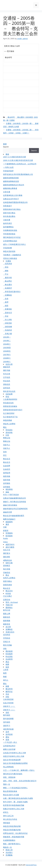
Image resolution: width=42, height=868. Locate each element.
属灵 (7, 524)
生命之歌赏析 (8, 703)
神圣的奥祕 (7, 420)
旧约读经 (7, 722)
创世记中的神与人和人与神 (14, 756)
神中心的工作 (8, 816)
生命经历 (7, 469)
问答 (7, 435)
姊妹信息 (7, 367)
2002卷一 (7, 337)
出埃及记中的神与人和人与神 (14, 753)
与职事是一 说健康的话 (12, 255)
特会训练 (9, 657)
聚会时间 (9, 689)
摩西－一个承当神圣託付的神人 (15, 788)
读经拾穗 (7, 327)
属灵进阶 (7, 557)
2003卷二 (7, 341)
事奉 (7, 154)
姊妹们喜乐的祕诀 (10, 505)
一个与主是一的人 (10, 742)
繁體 (5, 144)
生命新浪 (9, 659)
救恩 (5, 673)
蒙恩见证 (9, 692)
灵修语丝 (7, 573)
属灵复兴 (7, 553)
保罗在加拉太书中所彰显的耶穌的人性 (18, 174)
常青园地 (9, 533)
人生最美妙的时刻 (10, 399)
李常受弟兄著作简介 (12, 292)
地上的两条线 (8, 767)
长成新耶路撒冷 (9, 840)
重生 (5, 427)
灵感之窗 (7, 334)
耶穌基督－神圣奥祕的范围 (14, 837)
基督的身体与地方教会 (12, 209)
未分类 (8, 627)
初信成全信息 (8, 403)
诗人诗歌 (7, 320)
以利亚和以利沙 (9, 746)
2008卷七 (7, 358)
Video (5, 542)
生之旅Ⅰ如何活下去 (10, 417)
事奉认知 (7, 438)
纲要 (7, 686)
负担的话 (7, 330)
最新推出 (9, 608)
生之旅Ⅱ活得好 (9, 413)
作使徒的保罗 (8, 171)
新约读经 (7, 715)
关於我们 (9, 853)
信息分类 (9, 364)
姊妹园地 (9, 522)
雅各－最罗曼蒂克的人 (12, 844)
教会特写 (10, 117)
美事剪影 (7, 309)
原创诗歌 (9, 433)
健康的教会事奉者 (10, 188)
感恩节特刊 (10, 545)
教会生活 (7, 459)
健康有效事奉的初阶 (11, 178)
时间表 (8, 594)
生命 (6, 299)
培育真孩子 (7, 206)
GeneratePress (31, 865)
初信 (6, 267)
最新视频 (7, 621)
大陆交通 (7, 220)
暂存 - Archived (12, 602)
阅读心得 (9, 850)
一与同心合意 (8, 167)
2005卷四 (29, 117)
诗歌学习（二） (9, 710)
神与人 (6, 680)
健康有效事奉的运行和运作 (14, 185)
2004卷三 (7, 344)
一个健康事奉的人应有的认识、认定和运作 (20, 164)
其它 (5, 455)
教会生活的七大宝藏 (11, 795)
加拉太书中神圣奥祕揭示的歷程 (15, 763)
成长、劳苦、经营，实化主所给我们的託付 (20, 781)
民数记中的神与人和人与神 (14, 809)
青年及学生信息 (9, 391)
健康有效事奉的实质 (11, 181)
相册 (7, 664)
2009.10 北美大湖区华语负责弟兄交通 (18, 160)
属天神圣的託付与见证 (12, 237)
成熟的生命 (7, 560)
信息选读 (7, 264)
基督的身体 (7, 585)
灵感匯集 (9, 855)
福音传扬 (7, 476)
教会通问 (20, 117)
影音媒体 (9, 536)
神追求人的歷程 (9, 424)
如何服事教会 (8, 227)
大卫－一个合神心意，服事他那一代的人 (19, 770)
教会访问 (9, 591)
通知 (7, 737)
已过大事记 (7, 596)
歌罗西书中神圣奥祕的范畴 (14, 805)
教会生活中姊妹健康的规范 (14, 516)
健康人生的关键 (9, 749)
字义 (6, 274)
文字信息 (7, 377)
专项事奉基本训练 (10, 230)
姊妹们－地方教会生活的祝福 (14, 502)
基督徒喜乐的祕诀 (10, 406)
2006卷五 (7, 351)
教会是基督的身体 (10, 791)
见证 (6, 316)
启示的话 (7, 635)
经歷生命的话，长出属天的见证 (15, 833)
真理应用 (7, 473)
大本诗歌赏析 (8, 699)
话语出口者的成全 (10, 258)
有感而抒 (7, 288)
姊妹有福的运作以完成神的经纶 (15, 509)
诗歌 (5, 649)
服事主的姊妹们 (9, 519)
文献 (5, 527)
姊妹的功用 (7, 512)
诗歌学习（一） (9, 706)
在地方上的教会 (9, 578)
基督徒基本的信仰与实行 (13, 410)
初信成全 (9, 430)
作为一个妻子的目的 (11, 495)
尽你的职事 (7, 248)
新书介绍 (7, 610)
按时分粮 (9, 563)
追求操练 (7, 483)
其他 (5, 452)
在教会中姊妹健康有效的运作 (14, 498)
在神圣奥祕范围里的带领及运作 (15, 202)
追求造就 (9, 734)
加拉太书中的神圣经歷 (12, 760)
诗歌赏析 (7, 323)
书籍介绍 (9, 605)
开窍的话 (7, 638)
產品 (7, 662)
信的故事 (9, 394)
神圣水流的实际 (9, 251)
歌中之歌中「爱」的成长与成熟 (15, 802)
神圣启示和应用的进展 (12, 826)
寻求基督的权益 (9, 234)
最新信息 (7, 617)
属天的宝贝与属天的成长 (13, 774)
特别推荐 (9, 654)
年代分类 (7, 374)
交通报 (12, 120)
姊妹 (6, 271)
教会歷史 (7, 281)
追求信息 (7, 388)
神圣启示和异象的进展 (12, 830)
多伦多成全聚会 (9, 216)
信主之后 (7, 550)
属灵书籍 (7, 370)
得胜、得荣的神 (9, 777)
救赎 (5, 677)
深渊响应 (7, 295)
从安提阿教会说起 (10, 241)
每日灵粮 (7, 569)
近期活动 (7, 600)
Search (6, 147)
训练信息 (7, 384)
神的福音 (7, 823)
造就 (7, 740)
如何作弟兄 (7, 223)
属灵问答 (7, 278)
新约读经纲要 (8, 719)
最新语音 (7, 624)
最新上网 (7, 614)
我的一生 (7, 784)
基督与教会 (7, 581)
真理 (6, 302)
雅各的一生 (7, 847)
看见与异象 (7, 645)
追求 (7, 732)
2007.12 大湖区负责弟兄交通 (14, 157)
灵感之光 (7, 642)
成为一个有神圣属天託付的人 (14, 244)
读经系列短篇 (8, 729)
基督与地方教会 (9, 213)
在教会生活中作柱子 (11, 199)
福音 (6, 306)
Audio (6, 538)
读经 (7, 713)
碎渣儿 (6, 812)
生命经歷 (7, 466)
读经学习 (7, 726)
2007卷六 (7, 355)
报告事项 (9, 489)
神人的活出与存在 (10, 819)
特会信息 (7, 381)
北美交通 (7, 192)
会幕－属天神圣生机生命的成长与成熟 (18, 798)
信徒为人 (7, 445)
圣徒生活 (7, 313)
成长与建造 (10, 547)
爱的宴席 (9, 651)
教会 (7, 575)
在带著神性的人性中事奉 (13, 195)
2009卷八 (7, 362)
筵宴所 (6, 531)
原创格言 (7, 566)
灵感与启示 (10, 632)
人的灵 (6, 670)
